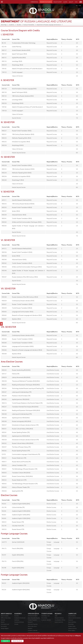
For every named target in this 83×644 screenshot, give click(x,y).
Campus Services (72, 628)
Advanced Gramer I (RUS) (19, 215)
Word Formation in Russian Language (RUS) (24, 89)
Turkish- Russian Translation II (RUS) (22, 263)
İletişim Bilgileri (5, 628)
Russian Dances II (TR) (18, 529)
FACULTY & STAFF (58, 2)
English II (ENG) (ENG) (18, 568)
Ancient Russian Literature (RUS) (21, 50)
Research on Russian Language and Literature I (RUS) (27, 315)
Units (56, 616)
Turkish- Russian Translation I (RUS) (22, 218)
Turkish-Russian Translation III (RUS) (22, 308)
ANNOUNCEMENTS (33, 616)
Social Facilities (72, 616)
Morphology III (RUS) (18, 145)
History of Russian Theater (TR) (21, 487)
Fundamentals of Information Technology (24, 43)
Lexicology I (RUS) (17, 61)
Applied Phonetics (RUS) (19, 58)
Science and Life (59, 622)
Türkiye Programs (32, 620)
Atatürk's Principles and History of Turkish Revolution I (27, 69)
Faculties (19, 25)
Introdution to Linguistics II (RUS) (21, 176)
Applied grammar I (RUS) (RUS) (21, 399)
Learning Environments (34, 633)
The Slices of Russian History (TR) (21, 447)
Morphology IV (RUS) (18, 180)
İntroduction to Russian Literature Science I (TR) (25, 425)
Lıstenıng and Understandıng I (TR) (22, 392)
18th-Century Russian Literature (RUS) (23, 96)
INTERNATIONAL (34, 2)
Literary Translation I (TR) (19, 465)
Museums (71, 620)
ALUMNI (65, 2)
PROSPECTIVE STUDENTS (46, 2)
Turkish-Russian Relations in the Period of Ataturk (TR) (27, 403)
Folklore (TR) (16, 374)
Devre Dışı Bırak (17, 641)
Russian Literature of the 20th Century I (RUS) (25, 277)
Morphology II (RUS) (18, 103)
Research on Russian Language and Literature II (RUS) (27, 350)
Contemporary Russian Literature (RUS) (23, 301)
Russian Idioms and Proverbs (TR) (21, 462)
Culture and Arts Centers (75, 618)
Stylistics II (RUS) (17, 354)
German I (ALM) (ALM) (18, 542)
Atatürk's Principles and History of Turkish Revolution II (27, 107)
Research (30, 622)
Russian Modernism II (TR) (19, 480)
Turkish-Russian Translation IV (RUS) (22, 343)
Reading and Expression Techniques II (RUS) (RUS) (26, 410)
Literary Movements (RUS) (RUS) (21, 377)
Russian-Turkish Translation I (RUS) (22, 131)
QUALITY (71, 2)
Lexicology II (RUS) (17, 100)
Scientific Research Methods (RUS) (22, 200)
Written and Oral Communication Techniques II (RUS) (27, 267)
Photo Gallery (72, 630)
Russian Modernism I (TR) (19, 458)
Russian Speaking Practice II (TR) (21, 451)
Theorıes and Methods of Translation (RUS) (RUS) (26, 381)
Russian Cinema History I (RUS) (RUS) (22, 476)
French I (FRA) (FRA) (18, 548)
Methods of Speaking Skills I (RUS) (22, 138)
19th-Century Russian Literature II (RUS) (23, 169)
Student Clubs (72, 626)
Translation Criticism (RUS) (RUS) (21, 473)
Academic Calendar (33, 630)
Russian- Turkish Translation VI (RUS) (22, 339)
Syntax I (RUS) (16, 211)
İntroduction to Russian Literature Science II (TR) (25, 440)
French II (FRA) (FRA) (18, 561)
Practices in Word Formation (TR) (21, 396)
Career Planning (17, 47)
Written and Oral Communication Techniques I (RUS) (27, 222)
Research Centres (59, 618)
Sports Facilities (72, 622)
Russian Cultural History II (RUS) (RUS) (23, 443)
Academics (12, 25)
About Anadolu (5, 616)
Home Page (4, 25)
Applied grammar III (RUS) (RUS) (21, 436)
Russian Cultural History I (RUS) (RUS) (22, 429)
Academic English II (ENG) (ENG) (21, 590)
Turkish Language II (17, 111)
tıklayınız (78, 635)
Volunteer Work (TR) (18, 526)
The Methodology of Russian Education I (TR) (25, 469)
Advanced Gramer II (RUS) (19, 259)
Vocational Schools (19, 622)
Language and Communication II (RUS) (23, 346)
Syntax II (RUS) (16, 256)
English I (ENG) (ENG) (18, 555)
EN (80, 5)
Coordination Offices (60, 620)
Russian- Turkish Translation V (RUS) (22, 304)
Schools (16, 624)
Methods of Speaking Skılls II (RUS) (22, 173)
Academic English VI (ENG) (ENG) (21, 518)
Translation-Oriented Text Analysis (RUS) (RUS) (25, 407)
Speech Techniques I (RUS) (19, 54)
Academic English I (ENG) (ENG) (21, 583)
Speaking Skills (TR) (17, 491)
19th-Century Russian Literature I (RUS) (23, 134)
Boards (3, 622)
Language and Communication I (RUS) (23, 312)
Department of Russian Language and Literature (49, 25)
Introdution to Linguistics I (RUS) (21, 142)
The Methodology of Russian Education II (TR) (25, 484)
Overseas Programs (33, 624)
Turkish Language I (17, 72)
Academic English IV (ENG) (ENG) (21, 511)
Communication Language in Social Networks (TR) (26, 454)
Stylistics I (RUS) (16, 319)
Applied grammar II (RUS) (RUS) (21, 418)
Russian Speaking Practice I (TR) (21, 432)
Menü (2, 2)
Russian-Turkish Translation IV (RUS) (22, 252)
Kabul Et (6, 641)
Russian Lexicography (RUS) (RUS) (22, 421)
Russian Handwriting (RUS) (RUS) (21, 370)
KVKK (76, 2)
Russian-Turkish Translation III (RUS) (22, 207)
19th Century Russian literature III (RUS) (23, 204)
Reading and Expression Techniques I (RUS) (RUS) (26, 385)
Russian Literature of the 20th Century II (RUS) (25, 297)
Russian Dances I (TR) (18, 522)
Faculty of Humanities (29, 25)
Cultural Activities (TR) (18, 507)
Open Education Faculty (34, 618)
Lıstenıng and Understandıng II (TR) (22, 414)
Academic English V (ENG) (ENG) (21, 515)
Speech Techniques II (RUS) (20, 92)
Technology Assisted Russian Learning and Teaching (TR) (28, 388)
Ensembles (71, 624)
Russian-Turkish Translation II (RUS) (22, 165)
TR (77, 5)
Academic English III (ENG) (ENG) (21, 504)
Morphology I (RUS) (18, 65)
